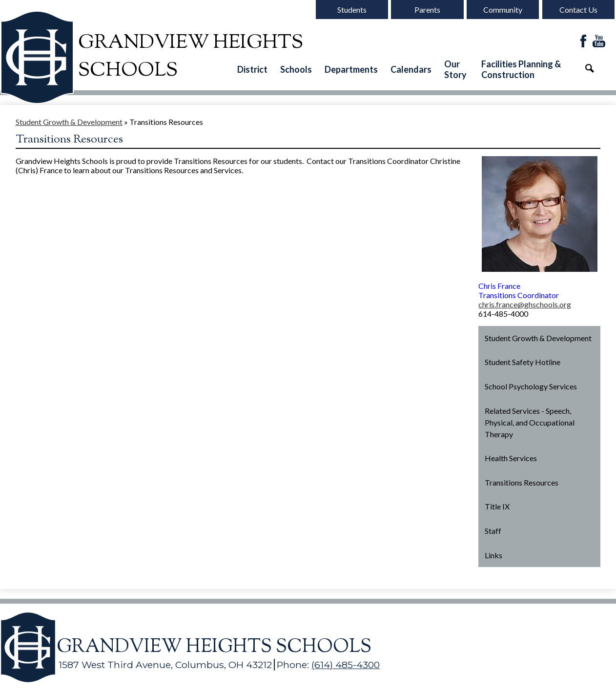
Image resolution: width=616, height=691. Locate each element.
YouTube (599, 42)
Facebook (583, 42)
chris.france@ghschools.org (525, 304)
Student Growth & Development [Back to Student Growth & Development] (69, 122)
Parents (427, 10)
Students (352, 10)
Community (503, 10)
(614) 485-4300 (346, 665)
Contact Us (578, 10)
